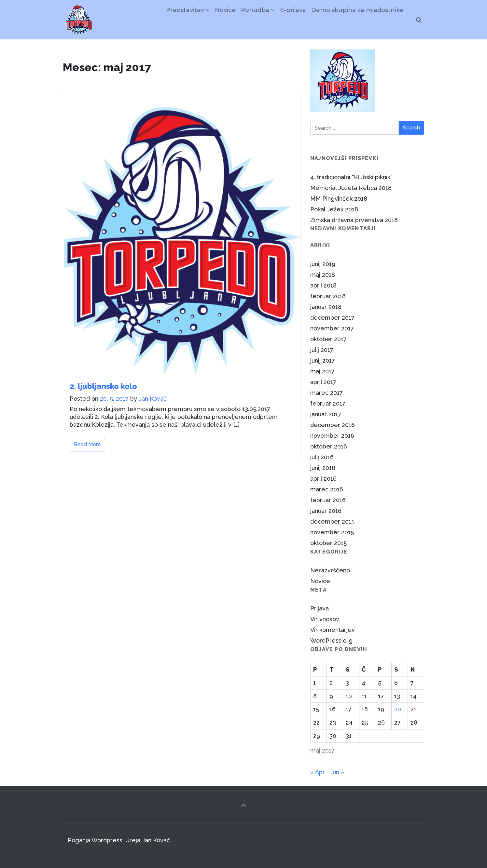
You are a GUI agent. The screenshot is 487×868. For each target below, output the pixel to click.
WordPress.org (331, 641)
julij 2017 (322, 350)
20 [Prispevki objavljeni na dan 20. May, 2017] (398, 709)
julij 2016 (322, 457)
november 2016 (332, 436)
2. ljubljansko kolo (103, 386)
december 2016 (333, 425)
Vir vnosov (325, 619)
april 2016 (323, 479)
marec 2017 (327, 393)
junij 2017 (323, 361)
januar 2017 (326, 414)
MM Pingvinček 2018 (339, 199)
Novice (320, 581)
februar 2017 (328, 403)
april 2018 (323, 285)
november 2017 (332, 328)
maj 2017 (322, 371)
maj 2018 (323, 275)
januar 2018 (326, 307)
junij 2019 (323, 264)
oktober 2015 (328, 543)
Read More (87, 444)
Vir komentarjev (333, 630)
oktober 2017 (328, 339)
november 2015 (332, 532)
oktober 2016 (329, 446)
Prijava (320, 608)
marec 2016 (327, 489)
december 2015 (332, 521)
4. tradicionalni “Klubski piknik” (351, 177)
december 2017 (332, 318)
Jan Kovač (153, 399)
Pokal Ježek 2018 (334, 209)
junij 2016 (323, 468)
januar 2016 (326, 511)
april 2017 (323, 382)
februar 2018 (328, 296)
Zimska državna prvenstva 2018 (354, 220)
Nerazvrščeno (330, 570)
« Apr (318, 772)
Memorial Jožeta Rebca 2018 (351, 188)
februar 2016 (328, 500)
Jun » (337, 772)
